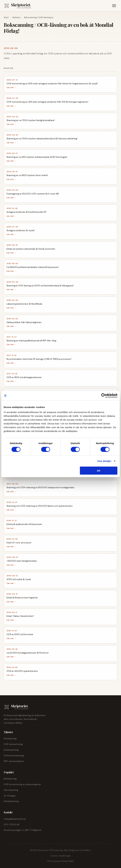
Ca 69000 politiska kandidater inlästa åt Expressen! (33, 267)
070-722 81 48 (12, 825)
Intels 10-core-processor (19, 543)
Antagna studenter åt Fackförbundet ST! (26, 212)
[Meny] (114, 6)
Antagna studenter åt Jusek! (21, 230)
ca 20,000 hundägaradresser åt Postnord (27, 653)
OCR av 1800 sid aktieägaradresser (24, 377)
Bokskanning (10, 738)
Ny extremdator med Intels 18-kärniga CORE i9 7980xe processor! (39, 359)
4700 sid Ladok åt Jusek (19, 579)
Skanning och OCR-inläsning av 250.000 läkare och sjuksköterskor (40, 506)
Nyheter (16, 17)
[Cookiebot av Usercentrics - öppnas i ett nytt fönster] (104, 396)
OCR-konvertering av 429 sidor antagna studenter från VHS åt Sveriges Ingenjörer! (47, 102)
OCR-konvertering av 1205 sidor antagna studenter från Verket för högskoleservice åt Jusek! (52, 84)
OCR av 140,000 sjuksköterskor (22, 671)
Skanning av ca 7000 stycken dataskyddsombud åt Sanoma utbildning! (42, 139)
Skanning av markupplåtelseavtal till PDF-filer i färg (31, 341)
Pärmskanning (11, 790)
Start (6, 17)
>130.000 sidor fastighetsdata (22, 561)
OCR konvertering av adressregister (22, 784)
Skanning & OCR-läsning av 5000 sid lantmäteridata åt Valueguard (40, 286)
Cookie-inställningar (60, 856)
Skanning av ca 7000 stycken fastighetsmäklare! (31, 120)
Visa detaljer (104, 461)
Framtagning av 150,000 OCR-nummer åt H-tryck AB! (33, 194)
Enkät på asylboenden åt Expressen (24, 524)
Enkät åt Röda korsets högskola (22, 598)
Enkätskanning (11, 750)
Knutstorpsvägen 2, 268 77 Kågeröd (23, 830)
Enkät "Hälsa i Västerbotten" (20, 616)
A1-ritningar (10, 796)
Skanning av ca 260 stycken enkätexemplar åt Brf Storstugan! (37, 157)
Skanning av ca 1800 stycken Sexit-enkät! (27, 175)
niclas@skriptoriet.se (15, 819)
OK (99, 470)
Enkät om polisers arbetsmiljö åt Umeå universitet (31, 249)
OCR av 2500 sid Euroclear (20, 634)
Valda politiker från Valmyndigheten (24, 322)
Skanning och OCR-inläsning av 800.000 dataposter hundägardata (40, 488)
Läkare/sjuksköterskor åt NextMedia (24, 304)
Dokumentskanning (14, 755)
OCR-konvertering (13, 744)
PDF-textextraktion (14, 761)
